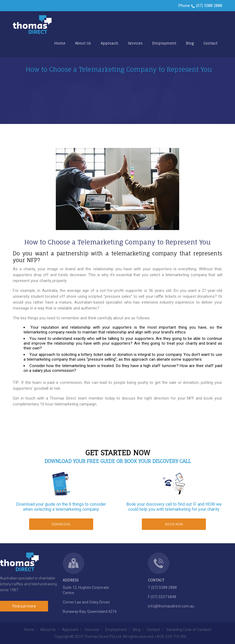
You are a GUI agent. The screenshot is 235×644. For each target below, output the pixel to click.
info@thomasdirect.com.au (171, 606)
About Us (83, 43)
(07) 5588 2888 (209, 6)
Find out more (24, 606)
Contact (210, 43)
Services (135, 43)
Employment (164, 43)
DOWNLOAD (61, 524)
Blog (190, 43)
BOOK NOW (174, 524)
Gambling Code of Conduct (189, 630)
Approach (109, 43)
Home (60, 43)
